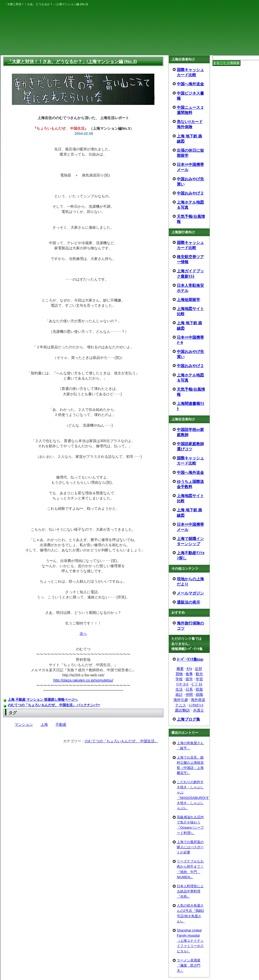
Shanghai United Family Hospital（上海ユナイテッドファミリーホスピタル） (190, 941)
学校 (179, 679)
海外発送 (198, 700)
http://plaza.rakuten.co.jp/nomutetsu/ (83, 680)
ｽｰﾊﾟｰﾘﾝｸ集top (190, 659)
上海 (44, 724)
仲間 (189, 695)
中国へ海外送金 (190, 84)
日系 (189, 689)
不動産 (61, 724)
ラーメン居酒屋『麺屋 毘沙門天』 (189, 965)
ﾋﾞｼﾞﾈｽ (197, 684)
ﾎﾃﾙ (189, 669)
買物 (179, 674)
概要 (180, 669)
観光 (199, 674)
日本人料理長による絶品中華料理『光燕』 (190, 891)
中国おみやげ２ (190, 193)
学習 (199, 679)
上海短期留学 (188, 300)
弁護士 (199, 710)
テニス (181, 705)
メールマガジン (190, 593)
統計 (179, 695)
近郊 (199, 669)
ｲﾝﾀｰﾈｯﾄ (182, 684)
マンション (24, 724)
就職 (199, 695)
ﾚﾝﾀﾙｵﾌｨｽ (196, 705)
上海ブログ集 (188, 719)
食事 (189, 674)
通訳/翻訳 (182, 710)
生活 (179, 689)
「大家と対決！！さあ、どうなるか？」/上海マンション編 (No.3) (72, 61)
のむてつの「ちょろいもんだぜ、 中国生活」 (121, 741)
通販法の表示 (188, 602)
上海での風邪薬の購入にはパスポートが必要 (190, 847)
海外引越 (181, 700)
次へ (83, 634)
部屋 (199, 689)
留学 (189, 679)
